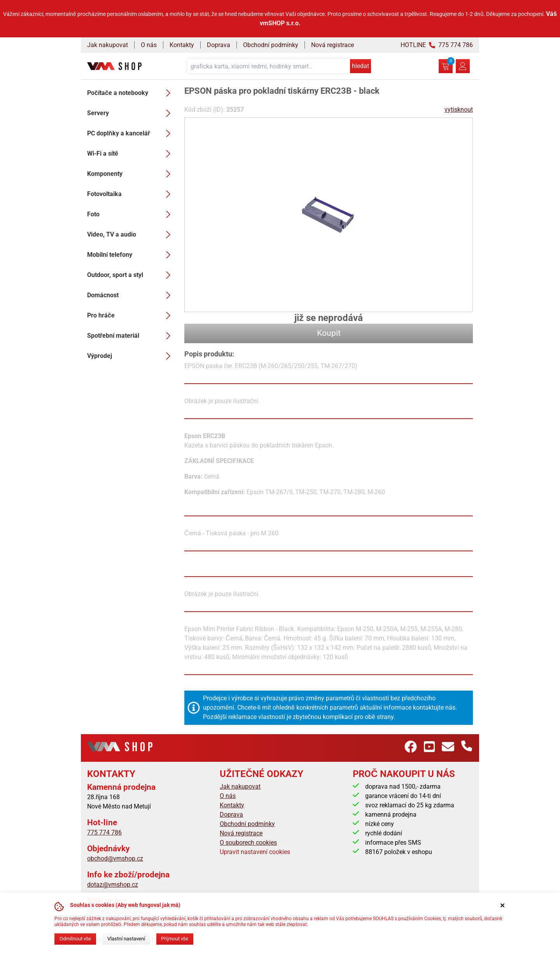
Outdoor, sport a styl (131, 275)
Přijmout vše (175, 939)
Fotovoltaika (131, 194)
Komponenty (131, 174)
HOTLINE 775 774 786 (437, 45)
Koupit (329, 333)
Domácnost (131, 295)
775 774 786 (104, 832)
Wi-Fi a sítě (131, 154)
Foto (131, 214)
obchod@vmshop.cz (115, 858)
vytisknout (459, 110)
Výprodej (131, 356)
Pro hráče (131, 316)
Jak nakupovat (108, 45)
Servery (131, 113)
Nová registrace (332, 45)
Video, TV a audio (131, 235)
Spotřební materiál (131, 336)
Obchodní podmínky (271, 45)
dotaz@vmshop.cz (113, 885)
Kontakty (182, 45)
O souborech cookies (248, 843)
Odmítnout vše (75, 939)
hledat (360, 66)
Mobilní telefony (131, 255)
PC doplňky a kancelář (131, 133)
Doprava (219, 45)
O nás (149, 45)
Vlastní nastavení (126, 939)
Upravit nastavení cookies (255, 852)
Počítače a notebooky (131, 93)
